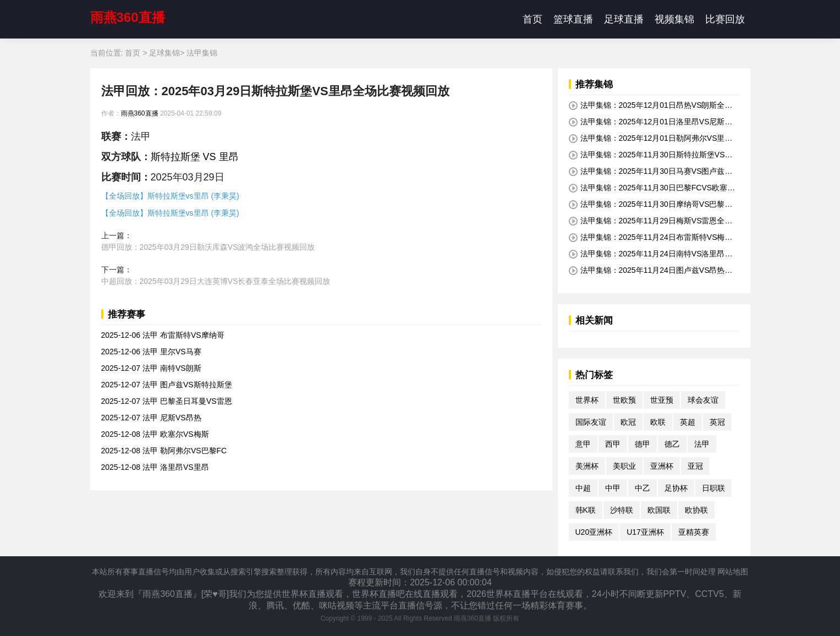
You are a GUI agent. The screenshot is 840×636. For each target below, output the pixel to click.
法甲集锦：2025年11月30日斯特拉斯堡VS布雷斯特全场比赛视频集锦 (651, 155)
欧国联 (659, 510)
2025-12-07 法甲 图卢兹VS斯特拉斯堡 (167, 385)
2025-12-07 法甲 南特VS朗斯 (151, 368)
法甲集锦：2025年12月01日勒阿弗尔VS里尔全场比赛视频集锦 (651, 139)
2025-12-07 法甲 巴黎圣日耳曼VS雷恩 (167, 401)
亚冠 (695, 466)
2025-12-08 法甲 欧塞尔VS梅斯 (155, 434)
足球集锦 (164, 53)
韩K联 (586, 510)
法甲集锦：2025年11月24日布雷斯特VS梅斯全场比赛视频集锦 (651, 238)
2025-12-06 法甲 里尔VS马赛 (151, 352)
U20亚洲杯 (594, 532)
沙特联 (622, 510)
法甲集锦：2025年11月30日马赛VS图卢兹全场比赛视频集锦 (651, 172)
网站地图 (733, 572)
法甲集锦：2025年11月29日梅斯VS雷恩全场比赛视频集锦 (651, 221)
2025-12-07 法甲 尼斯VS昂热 (151, 418)
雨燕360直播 (128, 17)
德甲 (643, 444)
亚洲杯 (662, 466)
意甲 (583, 444)
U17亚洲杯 (645, 532)
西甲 (613, 444)
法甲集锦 (202, 53)
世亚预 (662, 400)
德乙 (672, 444)
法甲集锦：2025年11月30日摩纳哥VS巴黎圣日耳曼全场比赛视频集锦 (651, 205)
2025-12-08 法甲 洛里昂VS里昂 (155, 467)
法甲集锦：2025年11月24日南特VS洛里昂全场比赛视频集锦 (651, 254)
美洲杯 (587, 466)
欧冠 (628, 422)
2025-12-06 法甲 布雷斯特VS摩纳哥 (163, 335)
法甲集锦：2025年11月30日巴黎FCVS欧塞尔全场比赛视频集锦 (652, 188)
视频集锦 (674, 19)
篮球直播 (573, 19)
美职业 (624, 466)
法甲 (702, 444)
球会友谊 (703, 400)
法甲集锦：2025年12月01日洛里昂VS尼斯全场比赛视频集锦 (651, 122)
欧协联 (696, 510)
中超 (583, 488)
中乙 (643, 488)
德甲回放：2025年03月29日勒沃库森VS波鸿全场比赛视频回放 (208, 247)
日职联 (713, 488)
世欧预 (624, 400)
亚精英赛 (694, 532)
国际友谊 (591, 422)
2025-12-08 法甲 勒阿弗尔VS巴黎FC (164, 451)
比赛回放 (725, 19)
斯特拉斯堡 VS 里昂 (195, 157)
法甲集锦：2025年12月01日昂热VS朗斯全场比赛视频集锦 (651, 106)
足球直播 (624, 19)
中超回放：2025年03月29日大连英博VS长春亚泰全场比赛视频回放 (216, 281)
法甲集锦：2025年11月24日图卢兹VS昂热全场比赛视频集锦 (651, 271)
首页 (532, 19)
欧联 (658, 422)
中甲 (613, 488)
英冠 (717, 422)
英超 (688, 422)
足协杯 (676, 488)
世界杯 (587, 400)
